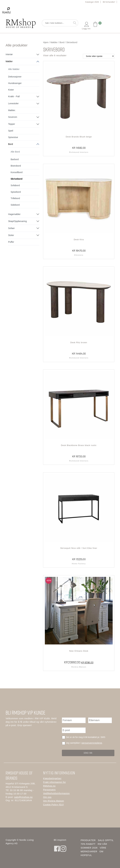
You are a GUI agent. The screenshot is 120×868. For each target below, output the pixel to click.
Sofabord (15, 185)
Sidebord (15, 205)
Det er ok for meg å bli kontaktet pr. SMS (85, 737)
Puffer (11, 242)
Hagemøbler (14, 214)
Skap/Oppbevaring (17, 221)
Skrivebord (16, 179)
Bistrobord (16, 166)
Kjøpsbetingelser (52, 778)
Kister (11, 90)
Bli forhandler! (109, 2)
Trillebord (15, 198)
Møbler (9, 61)
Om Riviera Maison (54, 801)
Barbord (15, 159)
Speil (11, 131)
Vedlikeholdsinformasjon (56, 793)
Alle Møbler (14, 69)
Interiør (9, 54)
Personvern (49, 790)
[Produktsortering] (99, 56)
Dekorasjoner (15, 77)
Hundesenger (15, 83)
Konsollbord (17, 172)
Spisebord (16, 192)
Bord (10, 144)
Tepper (12, 124)
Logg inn (86, 26)
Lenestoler (13, 103)
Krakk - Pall (14, 96)
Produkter (88, 840)
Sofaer (11, 228)
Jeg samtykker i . (84, 743)
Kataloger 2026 (92, 2)
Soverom (13, 117)
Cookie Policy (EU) (53, 805)
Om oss (47, 797)
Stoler (11, 235)
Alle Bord (15, 152)
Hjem (46, 42)
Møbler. (12, 110)
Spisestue (13, 137)
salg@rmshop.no (23, 797)
